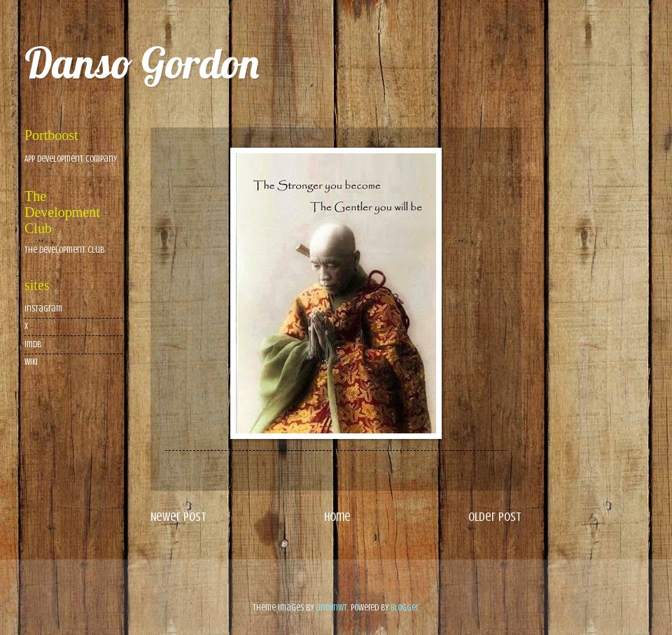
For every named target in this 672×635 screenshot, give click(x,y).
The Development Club (64, 250)
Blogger (405, 608)
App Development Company (71, 159)
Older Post (495, 517)
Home (337, 517)
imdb (33, 344)
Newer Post (178, 517)
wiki (31, 362)
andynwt (331, 608)
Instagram (43, 309)
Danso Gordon (142, 63)
